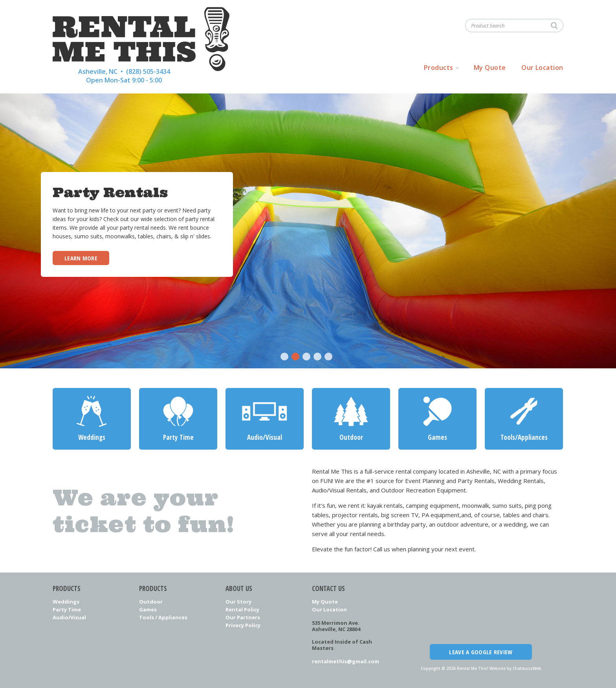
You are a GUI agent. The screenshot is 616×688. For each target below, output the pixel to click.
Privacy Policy (243, 625)
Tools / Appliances (163, 617)
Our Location (542, 68)
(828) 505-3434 (148, 71)
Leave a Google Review (481, 652)
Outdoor (151, 602)
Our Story (238, 602)
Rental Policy (242, 609)
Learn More (81, 258)
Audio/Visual (69, 617)
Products (439, 68)
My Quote (490, 68)
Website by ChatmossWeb (515, 668)
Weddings (66, 602)
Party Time (67, 609)
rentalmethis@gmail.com (346, 661)
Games (148, 609)
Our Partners (243, 617)
